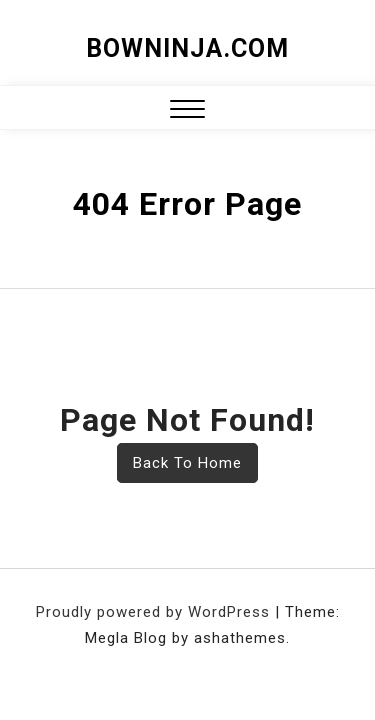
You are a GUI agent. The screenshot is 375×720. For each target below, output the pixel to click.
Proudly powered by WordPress (155, 612)
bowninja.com (187, 48)
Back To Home (187, 463)
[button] (187, 111)
